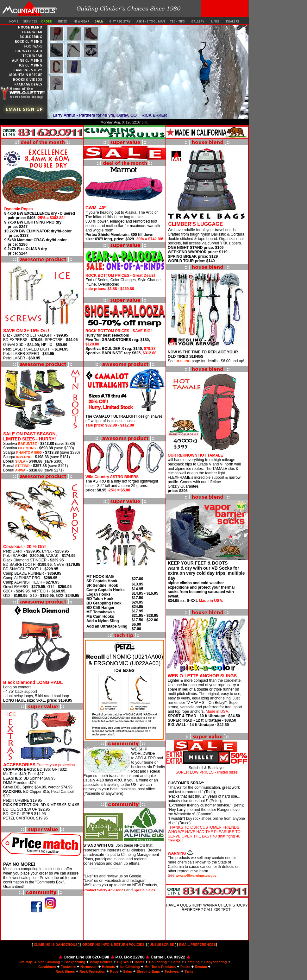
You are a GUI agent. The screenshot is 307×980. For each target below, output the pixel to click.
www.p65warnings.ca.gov (196, 876)
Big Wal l (124, 962)
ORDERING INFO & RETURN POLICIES (113, 945)
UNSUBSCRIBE (162, 945)
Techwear (172, 971)
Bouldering (158, 962)
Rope (114, 971)
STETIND (22, 466)
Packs (185, 967)
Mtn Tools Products (160, 967)
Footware (68, 967)
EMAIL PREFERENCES (197, 945)
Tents (189, 971)
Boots (140, 962)
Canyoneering (215, 962)
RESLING (183, 361)
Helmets (108, 967)
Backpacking (75, 962)
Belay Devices (102, 962)
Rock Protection (92, 971)
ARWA (20, 470)
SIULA (20, 461)
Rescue (201, 967)
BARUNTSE (27, 444)
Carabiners (47, 967)
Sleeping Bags (148, 971)
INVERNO (24, 457)
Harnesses (89, 967)
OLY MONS (27, 448)
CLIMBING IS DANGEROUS (56, 945)
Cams (176, 962)
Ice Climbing (130, 967)
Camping (192, 962)
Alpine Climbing (47, 962)
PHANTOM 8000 (29, 452)
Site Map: (26, 962)
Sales (128, 971)
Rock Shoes (65, 971)
